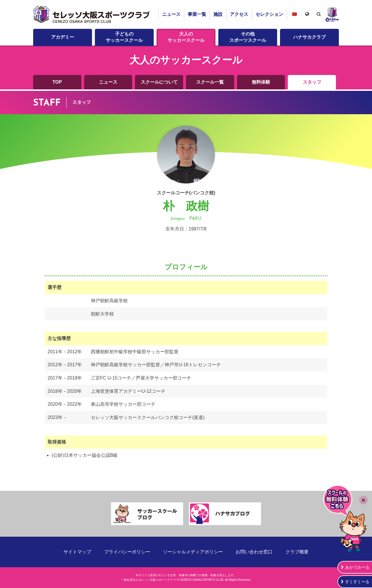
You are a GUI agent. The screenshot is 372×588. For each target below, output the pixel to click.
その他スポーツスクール (248, 37)
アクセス (239, 14)
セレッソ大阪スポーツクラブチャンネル (294, 14)
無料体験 (261, 82)
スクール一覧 (210, 82)
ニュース (171, 14)
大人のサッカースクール (186, 37)
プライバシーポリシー (127, 552)
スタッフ (312, 82)
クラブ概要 (297, 552)
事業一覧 (197, 14)
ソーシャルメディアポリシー (193, 552)
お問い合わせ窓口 (254, 552)
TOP (57, 82)
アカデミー (63, 37)
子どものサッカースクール (124, 37)
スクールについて (159, 82)
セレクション (269, 14)
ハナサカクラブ (309, 37)
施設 (218, 14)
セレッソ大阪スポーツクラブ (92, 14)
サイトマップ (77, 552)
